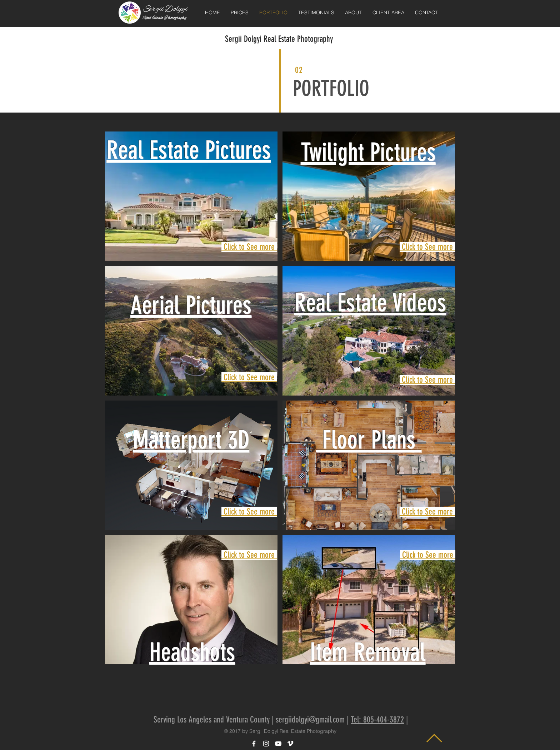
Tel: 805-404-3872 (377, 720)
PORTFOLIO (331, 88)
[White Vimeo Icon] (290, 744)
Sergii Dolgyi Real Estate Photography (279, 39)
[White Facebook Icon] (254, 744)
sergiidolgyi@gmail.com (310, 720)
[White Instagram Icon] (266, 744)
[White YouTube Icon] (278, 744)
